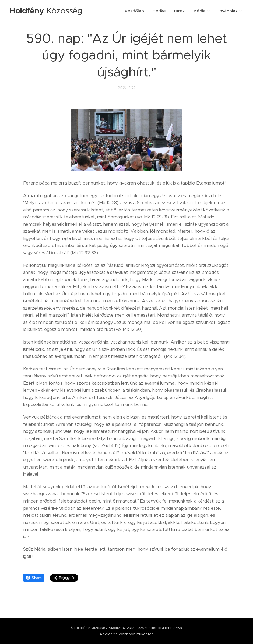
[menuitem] (136, 11)
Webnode (127, 634)
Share (34, 578)
